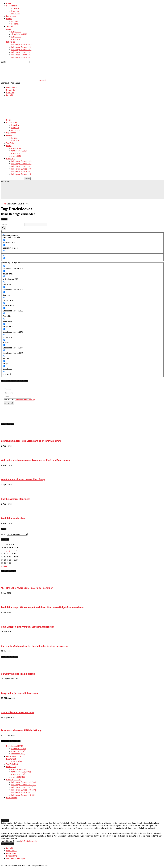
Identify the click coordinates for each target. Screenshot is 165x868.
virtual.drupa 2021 (19, 34)
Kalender (15, 21)
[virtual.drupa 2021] (4, 276)
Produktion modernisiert (14, 518)
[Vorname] (17, 389)
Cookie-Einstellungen (15, 858)
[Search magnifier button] (3, 228)
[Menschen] (4, 334)
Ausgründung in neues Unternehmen (20, 693)
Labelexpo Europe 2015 (21, 57)
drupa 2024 (16, 32)
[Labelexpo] (4, 366)
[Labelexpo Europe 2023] (4, 287)
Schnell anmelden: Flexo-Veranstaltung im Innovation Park (31, 441)
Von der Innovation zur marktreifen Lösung (23, 480)
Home (9, 3)
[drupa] (4, 361)
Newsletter (11, 90)
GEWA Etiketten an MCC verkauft (17, 713)
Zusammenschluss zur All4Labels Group (21, 730)
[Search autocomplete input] (36, 225)
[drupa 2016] (4, 324)
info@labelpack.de (28, 841)
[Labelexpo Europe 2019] (4, 329)
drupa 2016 (16, 39)
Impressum (11, 853)
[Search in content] (4, 245)
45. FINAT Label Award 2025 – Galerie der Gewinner (27, 588)
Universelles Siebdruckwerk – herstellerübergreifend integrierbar (35, 646)
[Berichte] (4, 292)
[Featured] (4, 371)
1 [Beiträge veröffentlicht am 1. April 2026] (7, 551)
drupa (9, 29)
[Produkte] (4, 313)
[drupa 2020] (4, 297)
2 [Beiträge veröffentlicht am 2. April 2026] (9, 551)
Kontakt (10, 95)
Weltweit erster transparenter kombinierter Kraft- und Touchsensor (36, 460)
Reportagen (11, 16)
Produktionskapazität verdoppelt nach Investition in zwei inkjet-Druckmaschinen (43, 607)
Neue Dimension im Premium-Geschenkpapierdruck (27, 627)
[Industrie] (4, 282)
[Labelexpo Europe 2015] (4, 350)
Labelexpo (11, 42)
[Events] (4, 340)
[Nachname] (17, 393)
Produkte (15, 11)
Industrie (15, 8)
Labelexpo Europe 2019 (21, 52)
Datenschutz (12, 856)
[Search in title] (4, 240)
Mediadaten (11, 87)
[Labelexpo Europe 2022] (4, 308)
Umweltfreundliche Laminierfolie (18, 674)
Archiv (4, 534)
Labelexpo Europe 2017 (21, 55)
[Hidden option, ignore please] (4, 256)
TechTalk (10, 26)
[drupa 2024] (4, 271)
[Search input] (12, 225)
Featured (12, 798)
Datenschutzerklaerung (25, 400)
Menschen (16, 14)
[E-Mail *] (17, 397)
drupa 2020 (16, 37)
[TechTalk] (4, 356)
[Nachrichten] (4, 303)
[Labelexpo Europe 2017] (4, 345)
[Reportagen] (4, 319)
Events (9, 19)
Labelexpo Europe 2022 (21, 50)
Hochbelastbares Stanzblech (16, 499)
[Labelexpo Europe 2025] (4, 266)
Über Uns (10, 93)
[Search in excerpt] (4, 250)
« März (4, 566)
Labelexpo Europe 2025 (21, 44)
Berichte (15, 24)
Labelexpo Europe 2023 (21, 47)
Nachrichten (12, 6)
